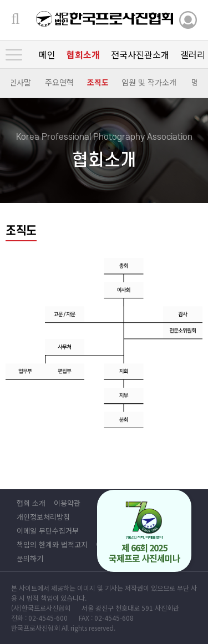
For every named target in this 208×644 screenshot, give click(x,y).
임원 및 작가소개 (149, 82)
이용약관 (67, 503)
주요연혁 (59, 82)
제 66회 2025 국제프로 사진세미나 (144, 533)
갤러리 (193, 54)
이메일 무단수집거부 (48, 531)
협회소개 (83, 54)
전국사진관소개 (140, 54)
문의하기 (30, 558)
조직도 (98, 82)
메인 (47, 54)
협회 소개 (31, 503)
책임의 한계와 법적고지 (52, 544)
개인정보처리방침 (43, 517)
